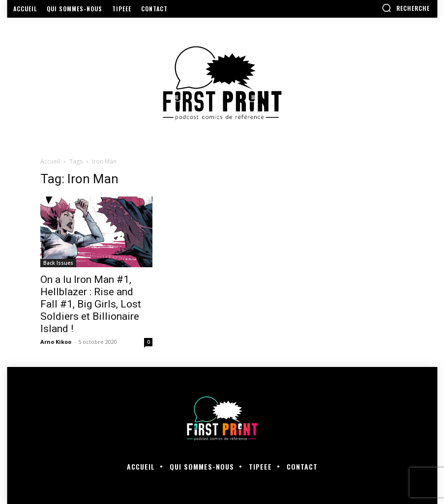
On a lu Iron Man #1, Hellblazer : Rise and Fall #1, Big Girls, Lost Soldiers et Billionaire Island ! (91, 304)
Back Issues (58, 263)
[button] (406, 8)
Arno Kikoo (56, 342)
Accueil (50, 161)
